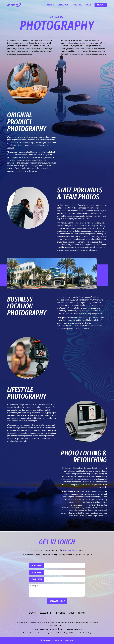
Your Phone (37, 580)
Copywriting (94, 623)
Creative (51, 5)
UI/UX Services (49, 623)
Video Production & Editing (65, 623)
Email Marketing (85, 633)
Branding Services (82, 623)
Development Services (40, 629)
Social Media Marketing (59, 633)
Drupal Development (57, 629)
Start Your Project (71, 550)
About (88, 5)
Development (64, 5)
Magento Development (74, 629)
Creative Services (23, 623)
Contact (101, 5)
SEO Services (74, 633)
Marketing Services (30, 633)
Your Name (37, 565)
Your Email (37, 573)
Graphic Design (36, 623)
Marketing (77, 5)
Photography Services (57, 626)
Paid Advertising (44, 633)
